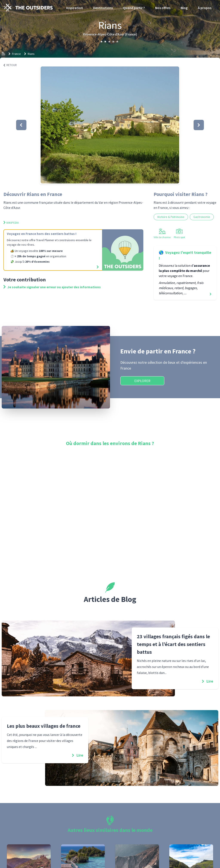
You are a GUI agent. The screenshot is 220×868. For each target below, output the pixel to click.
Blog (184, 8)
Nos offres (163, 8)
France (16, 54)
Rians (31, 54)
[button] (110, 125)
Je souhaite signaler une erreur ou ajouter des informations (52, 287)
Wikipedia (11, 223)
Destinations (103, 8)
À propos (205, 8)
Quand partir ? (134, 8)
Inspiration (75, 8)
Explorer (142, 381)
